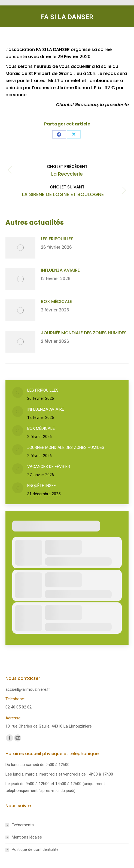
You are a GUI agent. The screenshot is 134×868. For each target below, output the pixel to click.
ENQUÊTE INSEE (42, 486)
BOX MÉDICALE (56, 301)
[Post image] (20, 248)
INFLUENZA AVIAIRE (60, 270)
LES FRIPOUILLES (57, 239)
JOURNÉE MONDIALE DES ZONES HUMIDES (84, 333)
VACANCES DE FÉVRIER (49, 467)
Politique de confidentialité (35, 849)
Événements (23, 825)
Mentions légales (27, 837)
